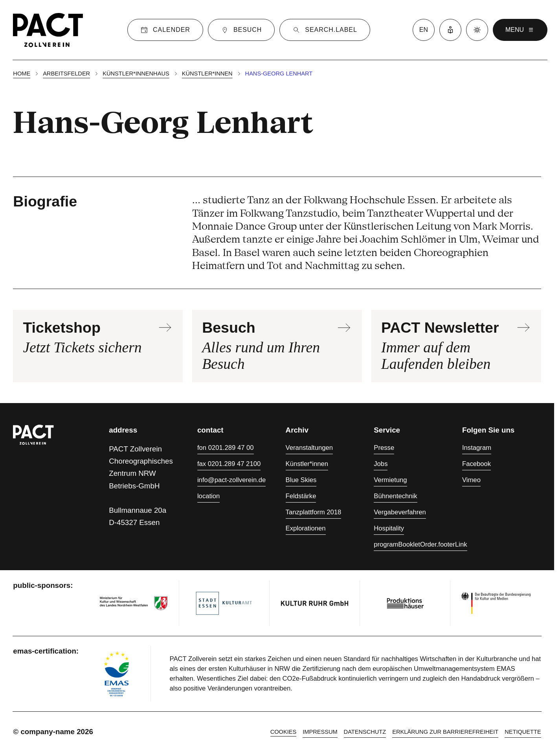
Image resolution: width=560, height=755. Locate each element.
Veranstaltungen (309, 448)
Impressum (320, 732)
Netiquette (523, 732)
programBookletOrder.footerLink (420, 544)
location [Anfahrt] (208, 496)
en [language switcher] (424, 30)
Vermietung (390, 480)
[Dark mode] (477, 30)
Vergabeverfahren (400, 512)
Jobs (381, 464)
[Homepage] (48, 30)
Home (22, 74)
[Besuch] (241, 30)
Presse (384, 448)
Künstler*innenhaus (136, 74)
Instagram (477, 448)
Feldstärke (301, 496)
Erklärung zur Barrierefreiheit (445, 732)
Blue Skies (301, 480)
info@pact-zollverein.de (231, 480)
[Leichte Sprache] (450, 30)
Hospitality (389, 528)
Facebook (476, 464)
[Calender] (165, 30)
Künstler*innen (207, 74)
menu (520, 30)
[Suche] (325, 30)
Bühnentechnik (395, 496)
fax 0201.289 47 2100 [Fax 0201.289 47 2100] (229, 464)
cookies (284, 732)
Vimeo (471, 480)
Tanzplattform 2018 (314, 512)
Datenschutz (365, 732)
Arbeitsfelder (66, 74)
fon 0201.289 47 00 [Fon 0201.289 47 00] (226, 448)
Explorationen (306, 528)
